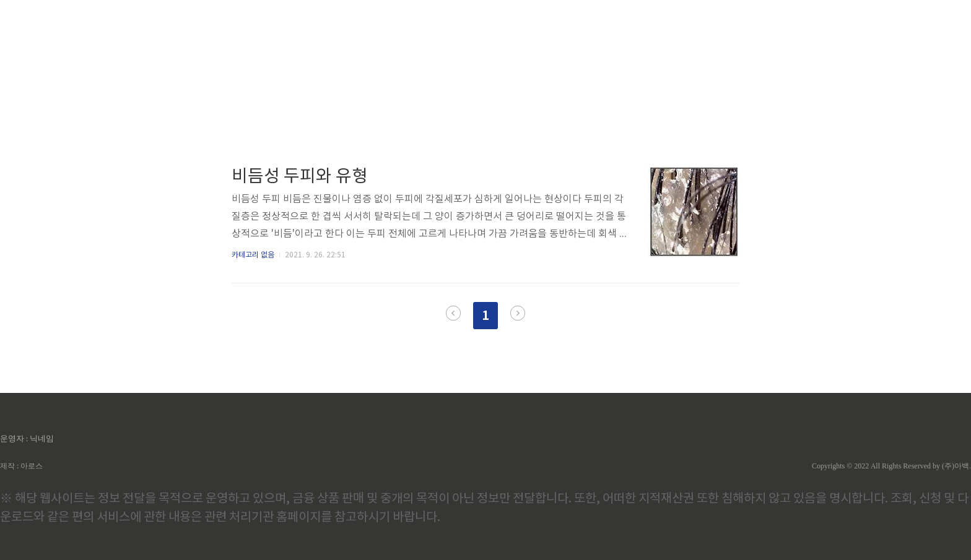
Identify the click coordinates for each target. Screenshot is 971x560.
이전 (453, 313)
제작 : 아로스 (21, 466)
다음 (518, 313)
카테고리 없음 (253, 255)
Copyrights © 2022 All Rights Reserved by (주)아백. (891, 466)
